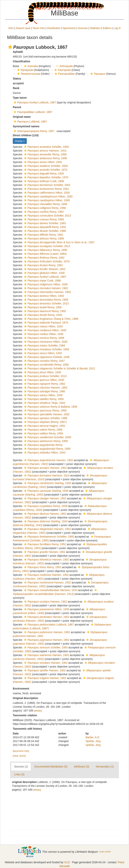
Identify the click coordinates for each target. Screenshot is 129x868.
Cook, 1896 (44, 181)
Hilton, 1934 (45, 330)
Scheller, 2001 (47, 185)
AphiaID (18, 52)
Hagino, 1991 (44, 426)
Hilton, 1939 (46, 609)
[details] (38, 711)
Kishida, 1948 (46, 357)
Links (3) (19, 774)
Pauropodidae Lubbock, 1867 (32, 112)
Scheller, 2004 (45, 166)
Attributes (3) (81, 767)
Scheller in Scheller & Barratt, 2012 (59, 368)
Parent (17, 107)
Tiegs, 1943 (44, 403)
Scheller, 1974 (45, 170)
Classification (21, 61)
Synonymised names (26, 126)
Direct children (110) (26, 135)
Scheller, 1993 (46, 147)
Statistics (95, 28)
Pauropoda (62, 70)
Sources (83, 28)
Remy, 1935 (43, 174)
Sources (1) (21, 767)
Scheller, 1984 (44, 346)
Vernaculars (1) (105, 767)
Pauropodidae (64, 74)
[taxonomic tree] (21, 751)
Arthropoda (64, 66)
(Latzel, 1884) (45, 254)
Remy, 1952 (43, 212)
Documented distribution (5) (51, 767)
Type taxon (20, 98)
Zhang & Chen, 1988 (51, 319)
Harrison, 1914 (45, 151)
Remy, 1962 (44, 258)
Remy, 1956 (45, 158)
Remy (43, 445)
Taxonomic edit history (27, 729)
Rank (16, 88)
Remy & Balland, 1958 (50, 407)
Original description (25, 698)
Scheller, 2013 (47, 216)
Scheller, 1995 (49, 537)
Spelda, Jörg (93, 741)
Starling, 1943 (47, 483)
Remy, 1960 (44, 391)
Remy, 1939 (43, 315)
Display (20, 141)
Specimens (69, 28)
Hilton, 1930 (46, 193)
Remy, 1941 (46, 189)
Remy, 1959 (45, 410)
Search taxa (23, 28)
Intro (11, 28)
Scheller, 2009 (47, 437)
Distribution (54, 28)
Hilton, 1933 (43, 326)
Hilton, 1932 (43, 162)
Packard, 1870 (46, 323)
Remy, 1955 (45, 311)
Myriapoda (25, 70)
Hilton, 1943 (44, 453)
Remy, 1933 (45, 227)
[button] (10, 47)
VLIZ (67, 862)
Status (17, 79)
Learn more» (105, 852)
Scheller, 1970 (46, 177)
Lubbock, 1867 (34, 102)
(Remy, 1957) (45, 422)
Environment (21, 689)
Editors (107, 28)
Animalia (30, 66)
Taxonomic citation (25, 715)
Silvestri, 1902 (44, 269)
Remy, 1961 (43, 235)
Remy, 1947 (44, 361)
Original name (22, 117)
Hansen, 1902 (46, 288)
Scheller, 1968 (45, 231)
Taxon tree (39, 28)
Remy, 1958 (45, 154)
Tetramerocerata (28, 74)
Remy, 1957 (34, 131)
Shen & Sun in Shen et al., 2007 (59, 242)
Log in (117, 28)
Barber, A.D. (93, 737)
